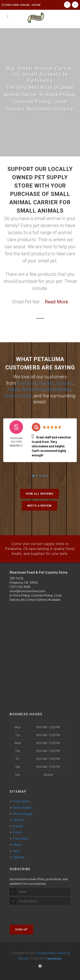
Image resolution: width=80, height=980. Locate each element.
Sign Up (21, 929)
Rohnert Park (18, 395)
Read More (56, 302)
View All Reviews (39, 493)
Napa (14, 389)
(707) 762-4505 (20, 586)
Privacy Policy (47, 952)
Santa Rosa (33, 389)
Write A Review (39, 505)
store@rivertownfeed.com (27, 590)
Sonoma (65, 383)
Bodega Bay (59, 389)
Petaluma (27, 383)
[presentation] (32, 912)
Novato (47, 383)
